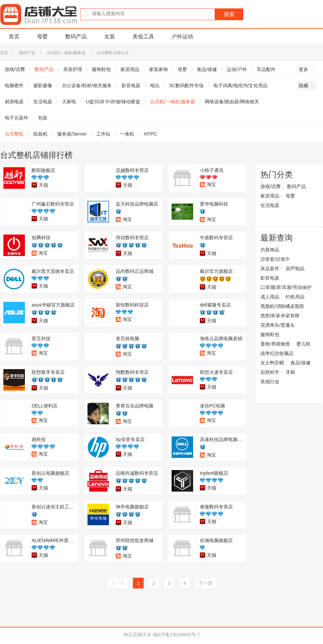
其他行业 (270, 382)
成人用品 (270, 297)
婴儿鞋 (303, 344)
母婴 (42, 37)
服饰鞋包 (101, 69)
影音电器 (131, 85)
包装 (43, 118)
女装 (110, 37)
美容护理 (73, 69)
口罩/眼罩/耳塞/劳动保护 (286, 287)
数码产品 (76, 37)
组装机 (40, 134)
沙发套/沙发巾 (275, 259)
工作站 (103, 134)
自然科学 (270, 372)
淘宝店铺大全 (137, 635)
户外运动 (182, 37)
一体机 (127, 134)
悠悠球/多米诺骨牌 (280, 316)
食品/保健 (207, 69)
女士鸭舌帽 (272, 363)
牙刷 (290, 372)
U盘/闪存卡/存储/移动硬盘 (113, 102)
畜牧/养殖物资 (275, 344)
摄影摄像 (43, 85)
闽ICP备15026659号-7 (176, 635)
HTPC (150, 134)
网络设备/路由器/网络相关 (232, 102)
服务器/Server (72, 134)
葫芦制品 (295, 269)
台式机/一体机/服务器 (66, 53)
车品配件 (266, 69)
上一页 (117, 583)
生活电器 (43, 102)
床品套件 (270, 269)
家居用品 (130, 69)
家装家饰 (158, 69)
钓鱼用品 (295, 297)
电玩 (155, 85)
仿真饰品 (270, 250)
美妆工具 (143, 37)
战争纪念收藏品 (277, 353)
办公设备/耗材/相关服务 (87, 85)
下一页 (206, 583)
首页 (14, 37)
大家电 (69, 102)
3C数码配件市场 (186, 85)
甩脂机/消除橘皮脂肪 (282, 306)
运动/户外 (237, 69)
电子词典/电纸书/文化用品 (241, 85)
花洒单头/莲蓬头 (278, 325)
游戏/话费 (271, 186)
